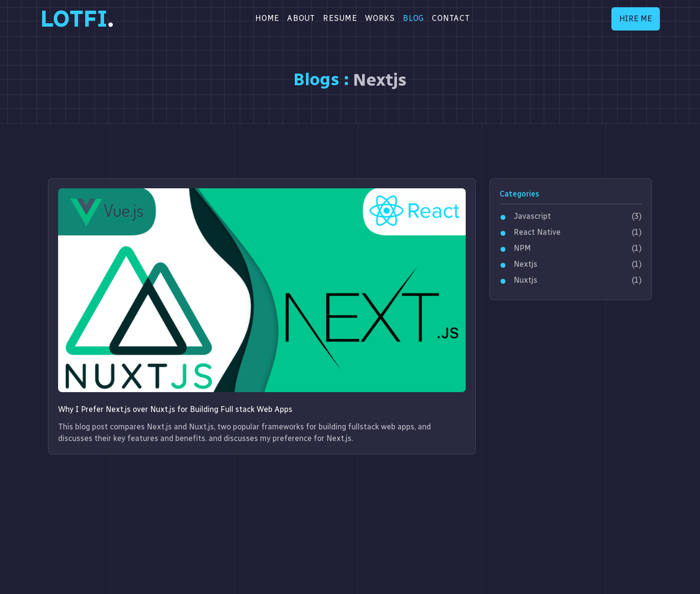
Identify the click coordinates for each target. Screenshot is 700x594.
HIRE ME (636, 19)
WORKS (380, 18)
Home (267, 18)
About (301, 18)
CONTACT (451, 18)
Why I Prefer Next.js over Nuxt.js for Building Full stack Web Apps (175, 409)
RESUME (340, 18)
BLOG (413, 18)
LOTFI (77, 19)
